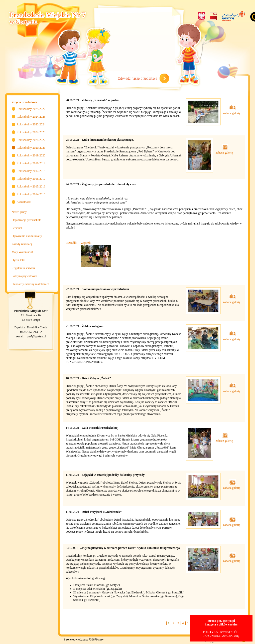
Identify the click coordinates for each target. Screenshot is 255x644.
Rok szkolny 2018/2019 (31, 163)
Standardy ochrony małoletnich (31, 284)
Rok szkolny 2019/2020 (31, 155)
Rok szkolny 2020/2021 (31, 148)
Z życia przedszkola (24, 102)
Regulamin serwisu (23, 268)
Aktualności (24, 202)
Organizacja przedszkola (27, 220)
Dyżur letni (19, 260)
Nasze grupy (19, 212)
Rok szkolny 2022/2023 (31, 132)
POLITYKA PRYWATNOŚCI (221, 632)
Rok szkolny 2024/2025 (31, 117)
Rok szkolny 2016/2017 (31, 179)
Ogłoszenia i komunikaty (27, 236)
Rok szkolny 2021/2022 (31, 140)
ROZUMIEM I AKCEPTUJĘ (221, 636)
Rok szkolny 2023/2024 (31, 124)
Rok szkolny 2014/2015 (31, 194)
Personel (17, 228)
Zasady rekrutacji (22, 244)
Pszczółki (72, 243)
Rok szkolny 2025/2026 (31, 109)
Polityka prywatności (25, 276)
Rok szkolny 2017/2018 (31, 171)
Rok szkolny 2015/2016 (31, 186)
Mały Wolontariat (22, 252)
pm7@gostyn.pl (36, 336)
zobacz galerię (232, 111)
